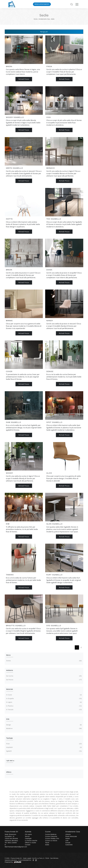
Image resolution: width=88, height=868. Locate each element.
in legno (44, 702)
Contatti (28, 845)
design (44, 725)
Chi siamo (28, 834)
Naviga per (44, 32)
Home (36, 19)
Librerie (68, 834)
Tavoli (47, 843)
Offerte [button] (9, 772)
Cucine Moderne (51, 834)
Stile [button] (8, 719)
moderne (44, 728)
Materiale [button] (10, 689)
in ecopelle (44, 699)
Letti (67, 841)
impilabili (44, 747)
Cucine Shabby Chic (52, 838)
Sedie (53, 19)
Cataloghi (28, 838)
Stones (44, 661)
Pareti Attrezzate (71, 836)
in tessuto (44, 710)
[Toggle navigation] (77, 4)
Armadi (68, 843)
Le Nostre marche (31, 841)
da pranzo (44, 680)
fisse (44, 744)
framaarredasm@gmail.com (18, 847)
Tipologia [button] (9, 738)
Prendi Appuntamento (42, 4)
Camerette (69, 845)
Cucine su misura (51, 841)
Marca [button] (8, 655)
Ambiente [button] (10, 670)
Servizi (27, 836)
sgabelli (44, 751)
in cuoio (44, 695)
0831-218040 (12, 843)
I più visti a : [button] (10, 761)
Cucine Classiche (51, 836)
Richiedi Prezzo (24, 79)
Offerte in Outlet (31, 843)
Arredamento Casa (44, 19)
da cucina (44, 676)
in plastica (44, 706)
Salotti (68, 838)
